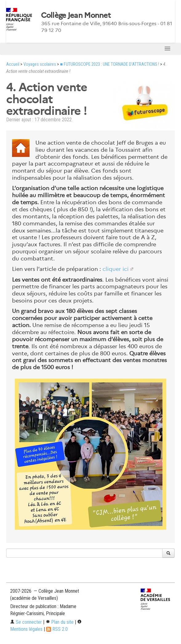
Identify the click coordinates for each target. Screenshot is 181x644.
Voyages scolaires (40, 64)
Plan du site (60, 622)
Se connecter (26, 622)
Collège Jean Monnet (76, 15)
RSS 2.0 (57, 629)
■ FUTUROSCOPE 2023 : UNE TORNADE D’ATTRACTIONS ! (110, 64)
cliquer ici (116, 269)
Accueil (13, 64)
